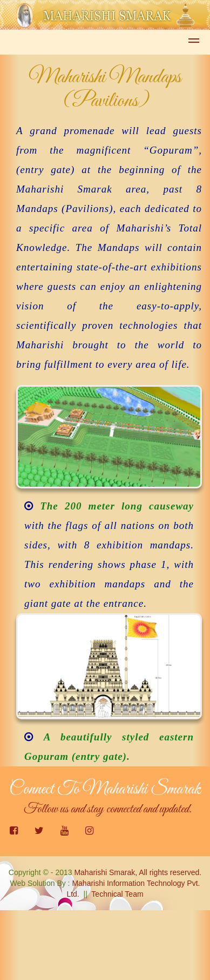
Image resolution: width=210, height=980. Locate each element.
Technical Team (117, 894)
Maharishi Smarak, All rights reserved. (138, 872)
